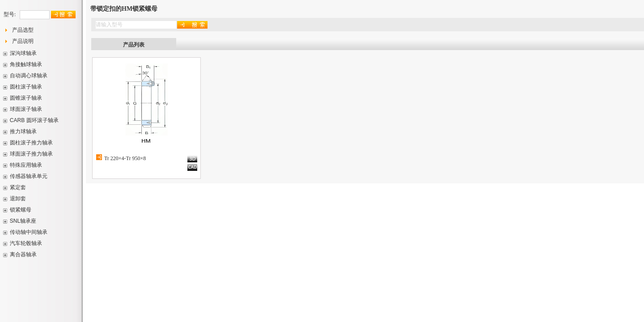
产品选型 (23, 30)
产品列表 (134, 45)
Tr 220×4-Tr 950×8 (125, 158)
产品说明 (23, 41)
